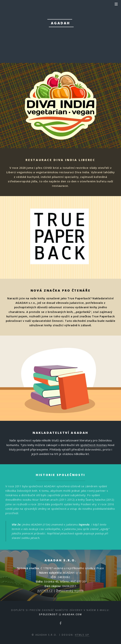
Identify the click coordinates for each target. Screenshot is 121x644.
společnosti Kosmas (94, 445)
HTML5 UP (82, 635)
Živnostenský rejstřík (70, 591)
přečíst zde (60, 42)
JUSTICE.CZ (45, 591)
